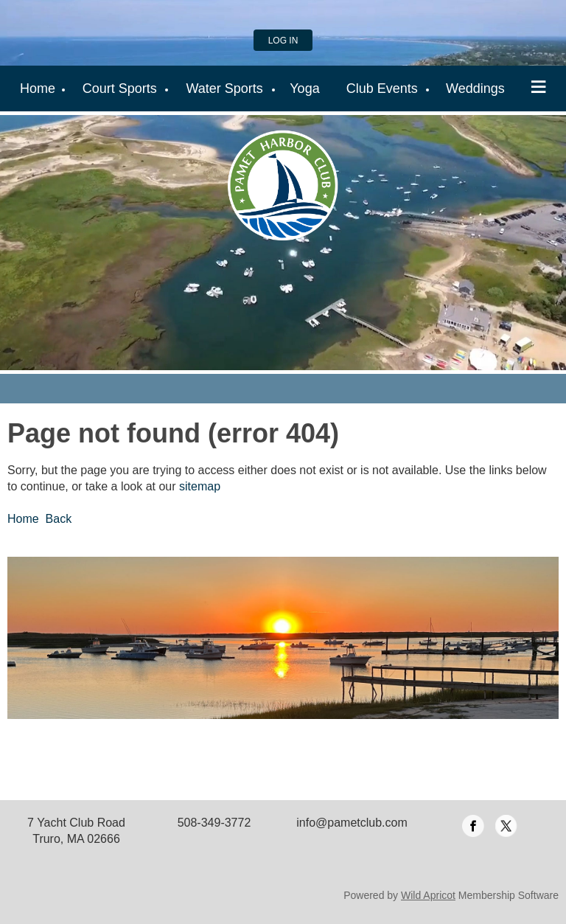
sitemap (200, 486)
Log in (283, 41)
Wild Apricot (428, 895)
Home (23, 519)
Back (59, 519)
